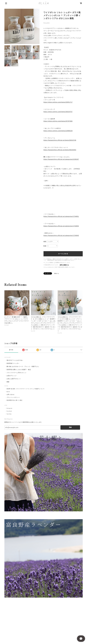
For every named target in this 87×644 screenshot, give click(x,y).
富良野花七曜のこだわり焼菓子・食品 (19, 370)
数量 (45, 246)
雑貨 (8, 382)
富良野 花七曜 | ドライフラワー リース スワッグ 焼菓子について (26, 389)
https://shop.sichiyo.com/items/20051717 (58, 102)
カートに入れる (63, 254)
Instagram (10, 408)
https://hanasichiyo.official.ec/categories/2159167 (61, 159)
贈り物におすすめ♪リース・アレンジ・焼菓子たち (23, 367)
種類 (45, 242)
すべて (11, 350)
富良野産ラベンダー (13, 363)
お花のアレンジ (12, 376)
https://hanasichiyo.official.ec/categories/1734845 (61, 236)
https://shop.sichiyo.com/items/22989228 (58, 131)
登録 (70, 427)
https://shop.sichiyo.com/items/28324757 (58, 112)
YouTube (9, 414)
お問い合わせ (11, 395)
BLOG (8, 392)
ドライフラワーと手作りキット (17, 373)
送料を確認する (64, 265)
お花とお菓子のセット (14, 379)
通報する (57, 274)
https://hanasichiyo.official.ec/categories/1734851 (61, 216)
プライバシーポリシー (13, 397)
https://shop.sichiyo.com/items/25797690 (58, 121)
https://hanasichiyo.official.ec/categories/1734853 (61, 226)
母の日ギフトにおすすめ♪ (15, 360)
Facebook (9, 411)
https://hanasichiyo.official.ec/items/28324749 (60, 140)
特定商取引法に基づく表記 (15, 400)
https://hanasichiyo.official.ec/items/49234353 (60, 150)
